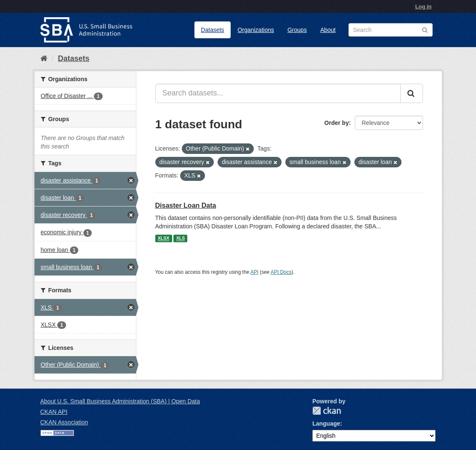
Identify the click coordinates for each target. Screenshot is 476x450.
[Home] (44, 58)
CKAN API (54, 412)
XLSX (164, 238)
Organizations (256, 30)
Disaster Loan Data (186, 205)
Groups (297, 30)
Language (326, 424)
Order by (337, 123)
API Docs (281, 272)
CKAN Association (64, 422)
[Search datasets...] (278, 93)
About (328, 30)
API (254, 272)
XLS (181, 238)
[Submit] (412, 93)
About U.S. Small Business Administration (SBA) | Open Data (120, 401)
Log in (424, 7)
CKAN (327, 411)
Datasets (212, 30)
